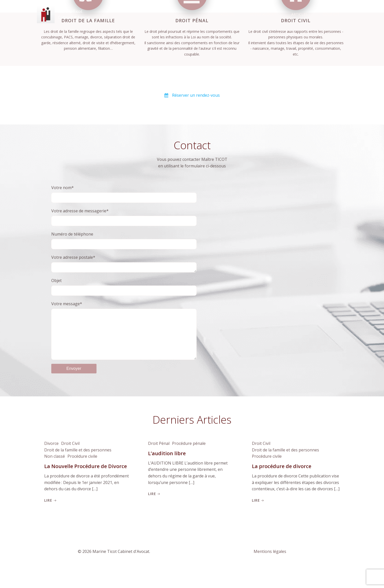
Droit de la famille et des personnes (78, 467)
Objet (124, 293)
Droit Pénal (159, 461)
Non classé (54, 474)
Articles (300, 14)
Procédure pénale (189, 461)
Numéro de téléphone (124, 246)
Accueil (228, 14)
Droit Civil (70, 461)
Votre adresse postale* (124, 269)
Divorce (51, 461)
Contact (332, 14)
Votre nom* (124, 199)
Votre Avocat (263, 14)
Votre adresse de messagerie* (124, 222)
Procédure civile (82, 474)
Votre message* (124, 342)
